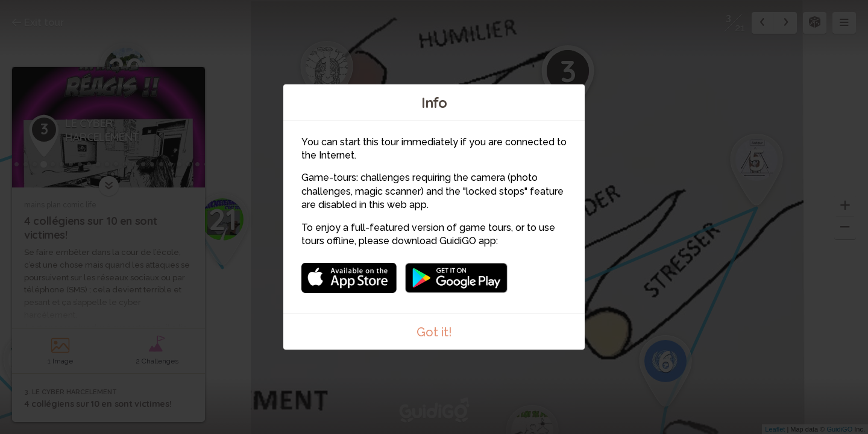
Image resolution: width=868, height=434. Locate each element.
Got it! (434, 332)
